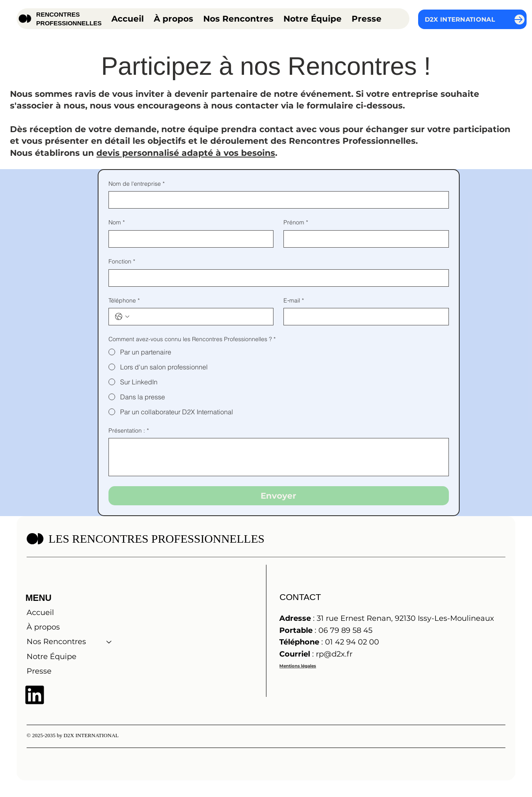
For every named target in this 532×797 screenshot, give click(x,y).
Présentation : (129, 431)
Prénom (296, 223)
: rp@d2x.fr (316, 654)
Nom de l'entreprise (137, 184)
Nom (117, 223)
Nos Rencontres (56, 642)
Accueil (40, 613)
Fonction (122, 262)
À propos (43, 627)
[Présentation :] (279, 457)
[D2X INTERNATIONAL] (473, 19)
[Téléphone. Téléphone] (199, 317)
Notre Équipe (52, 657)
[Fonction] (276, 278)
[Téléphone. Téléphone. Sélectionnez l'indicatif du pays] (122, 317)
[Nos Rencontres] (109, 642)
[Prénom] (364, 239)
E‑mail (294, 301)
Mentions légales (298, 666)
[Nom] (189, 239)
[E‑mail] (364, 317)
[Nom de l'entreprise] (276, 200)
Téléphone (124, 301)
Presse (39, 671)
